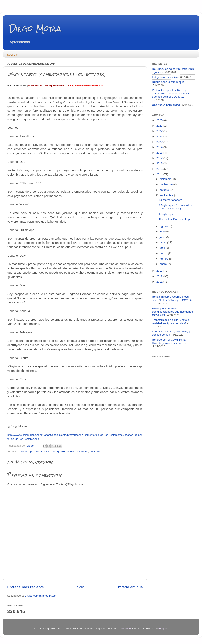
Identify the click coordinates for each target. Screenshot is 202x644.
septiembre (167, 195)
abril (163, 248)
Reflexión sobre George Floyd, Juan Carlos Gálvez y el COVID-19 (172, 300)
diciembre (166, 179)
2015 (160, 169)
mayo (163, 242)
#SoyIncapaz (167, 214)
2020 (160, 142)
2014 (160, 174)
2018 (160, 153)
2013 (160, 271)
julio (163, 232)
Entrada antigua (129, 587)
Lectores (95, 451)
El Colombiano (79, 451)
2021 (160, 137)
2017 (160, 158)
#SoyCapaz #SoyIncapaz (36, 451)
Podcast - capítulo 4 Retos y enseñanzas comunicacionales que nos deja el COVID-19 (171, 93)
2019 (160, 147)
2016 (160, 163)
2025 (160, 120)
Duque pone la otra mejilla (168, 82)
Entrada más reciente (26, 587)
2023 (160, 126)
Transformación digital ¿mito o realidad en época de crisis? (171, 322)
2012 (160, 276)
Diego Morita (61, 451)
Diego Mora (35, 29)
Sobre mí (13, 54)
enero (164, 264)
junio (163, 237)
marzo (164, 253)
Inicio (80, 587)
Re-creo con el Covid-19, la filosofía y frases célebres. (169, 341)
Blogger (163, 629)
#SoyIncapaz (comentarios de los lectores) (175, 207)
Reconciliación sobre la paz (176, 219)
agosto (164, 226)
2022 (160, 131)
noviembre (166, 184)
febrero (164, 259)
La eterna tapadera (171, 200)
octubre (165, 190)
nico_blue (125, 629)
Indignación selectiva (165, 77)
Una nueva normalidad (166, 105)
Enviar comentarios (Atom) (41, 596)
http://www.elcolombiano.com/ (86, 85)
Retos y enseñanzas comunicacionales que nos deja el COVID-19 (173, 312)
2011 (160, 282)
